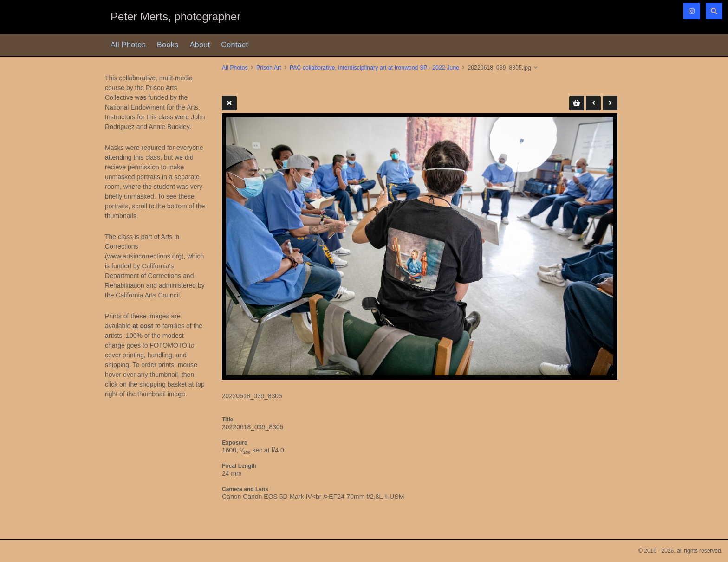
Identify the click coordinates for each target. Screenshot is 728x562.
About (200, 45)
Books (168, 45)
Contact (234, 45)
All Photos (128, 45)
